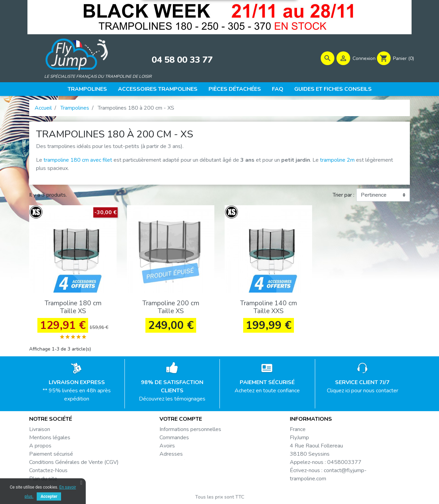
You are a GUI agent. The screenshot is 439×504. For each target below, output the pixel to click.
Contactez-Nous (48, 472)
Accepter (49, 496)
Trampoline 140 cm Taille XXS (269, 309)
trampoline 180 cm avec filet (78, 162)
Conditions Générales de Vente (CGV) (74, 464)
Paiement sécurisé (51, 456)
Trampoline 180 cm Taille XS (73, 309)
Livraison (40, 431)
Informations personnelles (190, 431)
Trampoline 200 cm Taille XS (171, 309)
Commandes (174, 439)
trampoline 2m (337, 162)
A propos (40, 447)
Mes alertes (174, 472)
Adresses (171, 456)
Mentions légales (50, 439)
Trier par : (343, 197)
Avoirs (167, 447)
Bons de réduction (181, 464)
